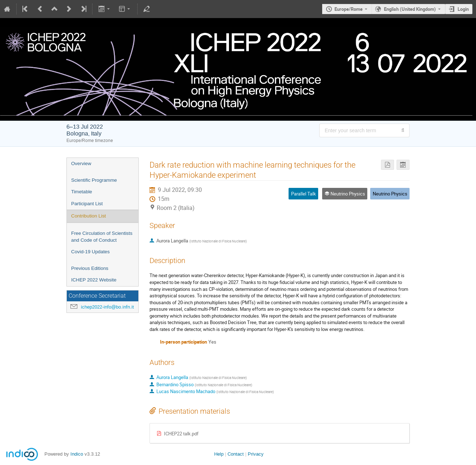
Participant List (87, 204)
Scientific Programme (94, 180)
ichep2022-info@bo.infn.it (107, 307)
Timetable (82, 192)
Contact (236, 454)
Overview (81, 163)
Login (463, 9)
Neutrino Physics (390, 194)
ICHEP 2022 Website (94, 280)
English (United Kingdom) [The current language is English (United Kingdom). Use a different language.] (410, 9)
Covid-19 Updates (90, 252)
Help (219, 454)
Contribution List (88, 216)
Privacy (256, 454)
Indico (77, 454)
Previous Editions (90, 268)
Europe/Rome (349, 9)
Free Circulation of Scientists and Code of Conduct (102, 237)
